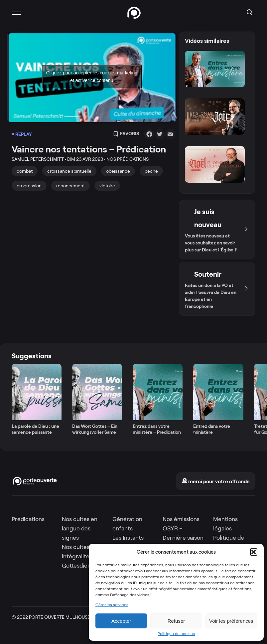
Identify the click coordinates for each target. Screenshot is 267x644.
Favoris (126, 134)
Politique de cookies (176, 634)
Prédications (28, 519)
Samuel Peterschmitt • (39, 159)
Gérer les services (112, 605)
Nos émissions (181, 519)
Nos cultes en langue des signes (80, 528)
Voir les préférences (231, 621)
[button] (254, 552)
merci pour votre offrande (216, 481)
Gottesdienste (80, 566)
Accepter (121, 621)
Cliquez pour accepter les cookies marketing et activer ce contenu (92, 77)
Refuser (176, 621)
